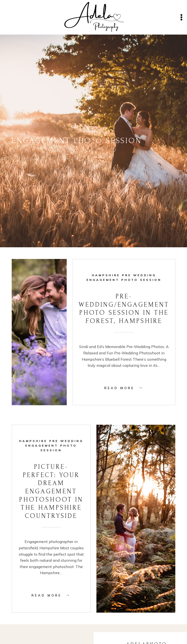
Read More (124, 388)
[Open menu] (181, 17)
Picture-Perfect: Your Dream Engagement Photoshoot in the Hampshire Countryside (51, 491)
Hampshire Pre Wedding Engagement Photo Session (51, 446)
